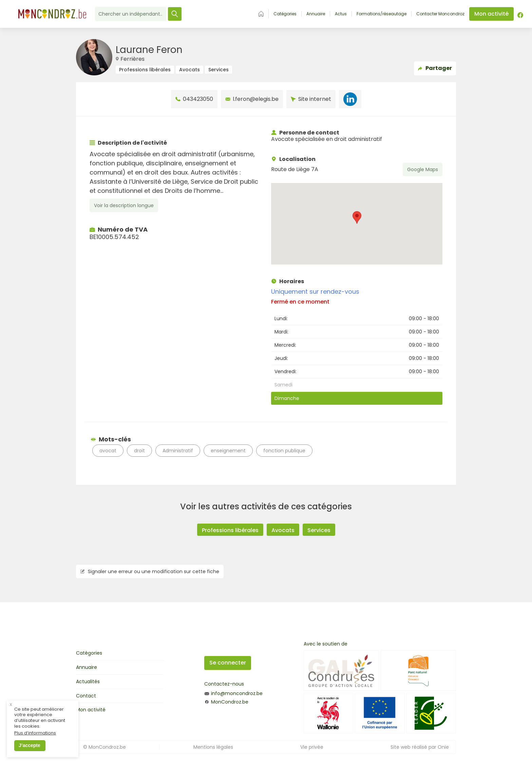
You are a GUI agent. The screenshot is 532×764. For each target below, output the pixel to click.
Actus (341, 14)
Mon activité (91, 710)
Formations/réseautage (382, 14)
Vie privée (312, 747)
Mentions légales (213, 747)
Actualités (88, 681)
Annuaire (316, 14)
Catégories (285, 14)
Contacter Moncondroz (440, 14)
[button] (357, 217)
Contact (86, 696)
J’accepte (30, 753)
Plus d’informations (35, 741)
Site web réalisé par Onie (420, 747)
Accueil (261, 14)
